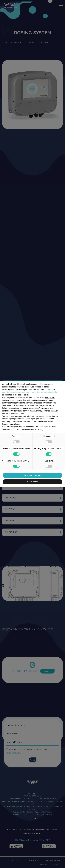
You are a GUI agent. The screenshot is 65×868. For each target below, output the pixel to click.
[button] (61, 385)
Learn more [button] (32, 482)
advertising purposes (19, 408)
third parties (50, 398)
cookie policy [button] (23, 395)
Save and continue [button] (32, 475)
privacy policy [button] (21, 387)
